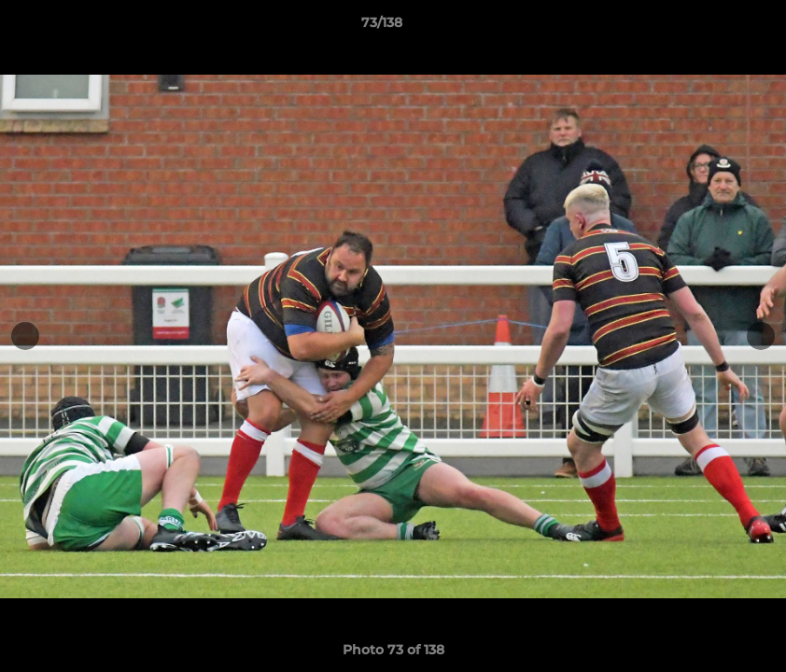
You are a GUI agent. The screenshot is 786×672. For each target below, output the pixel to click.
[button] (708, 27)
